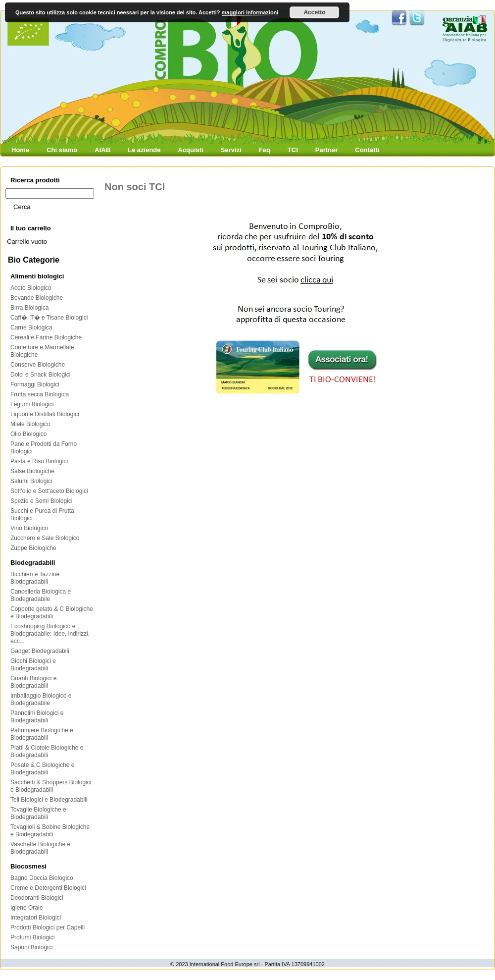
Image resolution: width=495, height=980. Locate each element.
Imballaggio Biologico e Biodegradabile (41, 699)
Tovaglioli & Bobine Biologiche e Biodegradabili (50, 831)
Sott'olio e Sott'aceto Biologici (49, 491)
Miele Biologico (30, 424)
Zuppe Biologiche (33, 548)
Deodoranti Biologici (37, 898)
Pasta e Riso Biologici (39, 461)
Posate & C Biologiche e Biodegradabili (42, 769)
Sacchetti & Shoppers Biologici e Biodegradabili (51, 786)
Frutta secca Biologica (40, 394)
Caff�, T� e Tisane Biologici (49, 318)
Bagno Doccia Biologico (42, 878)
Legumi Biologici (32, 404)
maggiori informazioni (250, 12)
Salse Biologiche (32, 471)
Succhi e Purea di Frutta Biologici (42, 515)
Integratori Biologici (36, 918)
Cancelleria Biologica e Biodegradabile (41, 595)
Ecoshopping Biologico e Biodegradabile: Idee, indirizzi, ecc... (50, 634)
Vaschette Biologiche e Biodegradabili (40, 848)
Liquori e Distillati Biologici (45, 414)
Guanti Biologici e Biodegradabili (33, 682)
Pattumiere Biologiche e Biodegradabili (42, 734)
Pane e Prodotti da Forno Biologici (44, 448)
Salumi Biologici (31, 481)
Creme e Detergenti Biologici (48, 888)
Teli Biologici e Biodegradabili (49, 800)
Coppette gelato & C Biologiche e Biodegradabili (52, 613)
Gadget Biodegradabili (40, 651)
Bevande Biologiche (37, 298)
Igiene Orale (26, 908)
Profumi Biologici (32, 937)
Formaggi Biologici (35, 384)
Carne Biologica (31, 327)
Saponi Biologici (31, 947)
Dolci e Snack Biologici (40, 375)
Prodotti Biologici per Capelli (48, 927)
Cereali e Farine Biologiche (46, 337)
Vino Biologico (29, 528)
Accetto (314, 12)
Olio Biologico (28, 434)
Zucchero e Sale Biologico (45, 538)
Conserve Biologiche (38, 365)
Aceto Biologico (31, 288)
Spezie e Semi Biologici (41, 501)
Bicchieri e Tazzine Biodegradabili (35, 578)
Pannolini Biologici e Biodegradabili (37, 717)
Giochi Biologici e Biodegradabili (33, 665)
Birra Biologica (29, 308)
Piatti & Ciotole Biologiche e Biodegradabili (47, 751)
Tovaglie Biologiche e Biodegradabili (38, 813)
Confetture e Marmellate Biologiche (42, 351)
